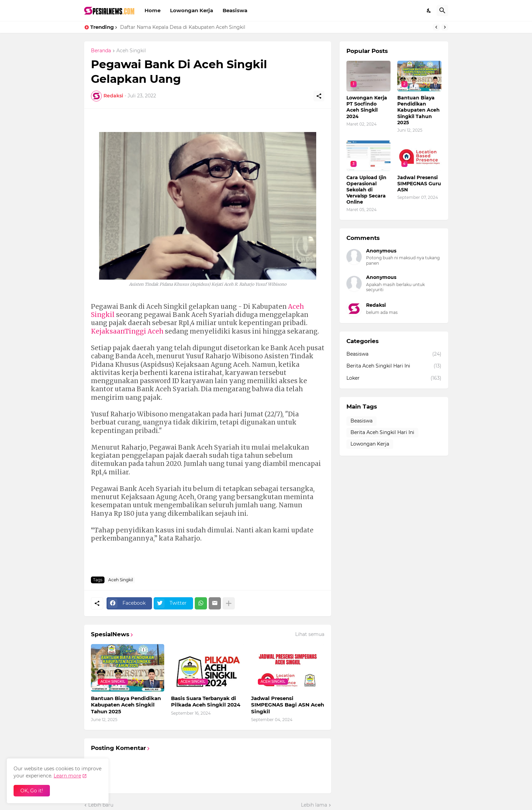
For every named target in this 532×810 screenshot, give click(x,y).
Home (153, 10)
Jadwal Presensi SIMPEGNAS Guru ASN (419, 184)
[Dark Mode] (429, 11)
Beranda (101, 51)
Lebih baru (101, 805)
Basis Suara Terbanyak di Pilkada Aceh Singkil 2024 (206, 702)
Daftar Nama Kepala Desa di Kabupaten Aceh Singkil (183, 27)
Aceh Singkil (131, 51)
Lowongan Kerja (192, 10)
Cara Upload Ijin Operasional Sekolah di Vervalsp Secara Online (366, 190)
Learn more (67, 776)
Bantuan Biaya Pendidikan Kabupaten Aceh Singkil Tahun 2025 (126, 705)
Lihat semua (310, 634)
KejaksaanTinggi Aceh (127, 331)
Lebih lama (314, 805)
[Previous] (436, 27)
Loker (394, 378)
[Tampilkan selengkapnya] (229, 603)
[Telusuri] (442, 11)
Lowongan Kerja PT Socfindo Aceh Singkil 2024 (367, 107)
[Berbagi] (319, 96)
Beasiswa (235, 10)
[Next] (445, 27)
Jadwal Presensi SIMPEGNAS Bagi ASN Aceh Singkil (288, 705)
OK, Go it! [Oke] (32, 791)
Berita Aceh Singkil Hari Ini (394, 366)
